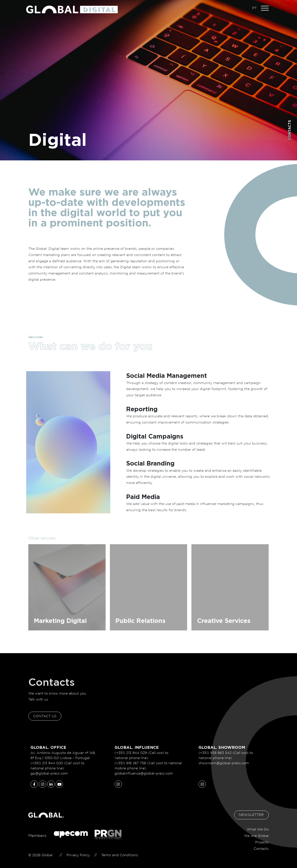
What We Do (258, 827)
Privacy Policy (78, 852)
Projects (262, 839)
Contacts (289, 130)
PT (254, 8)
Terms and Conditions (120, 852)
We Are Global (256, 833)
